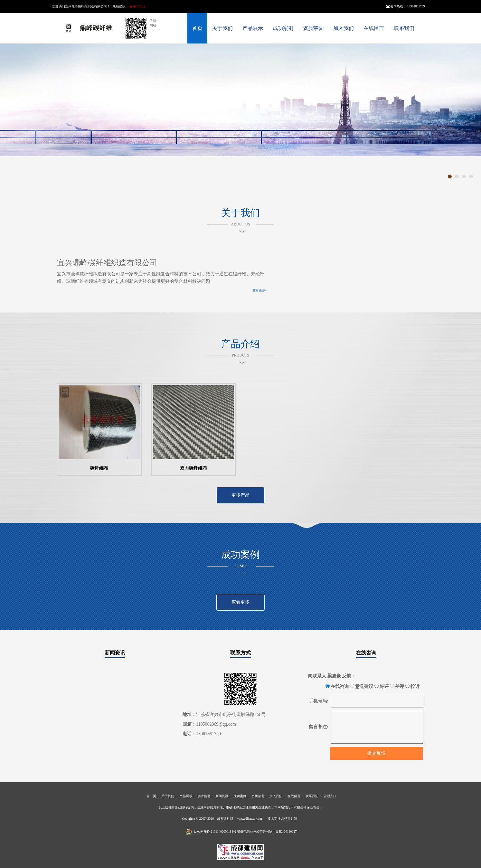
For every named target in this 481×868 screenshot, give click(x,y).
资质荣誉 (313, 28)
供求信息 (204, 796)
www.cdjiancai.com (249, 819)
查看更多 (240, 602)
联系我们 (404, 28)
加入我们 (344, 28)
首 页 (151, 796)
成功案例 (283, 28)
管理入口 (330, 796)
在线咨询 (366, 653)
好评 (382, 686)
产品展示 (253, 28)
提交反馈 (376, 753)
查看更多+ (260, 290)
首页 (197, 28)
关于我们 (222, 28)
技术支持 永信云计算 (283, 819)
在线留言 (374, 28)
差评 (397, 686)
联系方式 (240, 653)
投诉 (413, 686)
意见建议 (362, 686)
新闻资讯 (115, 653)
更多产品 (240, 495)
